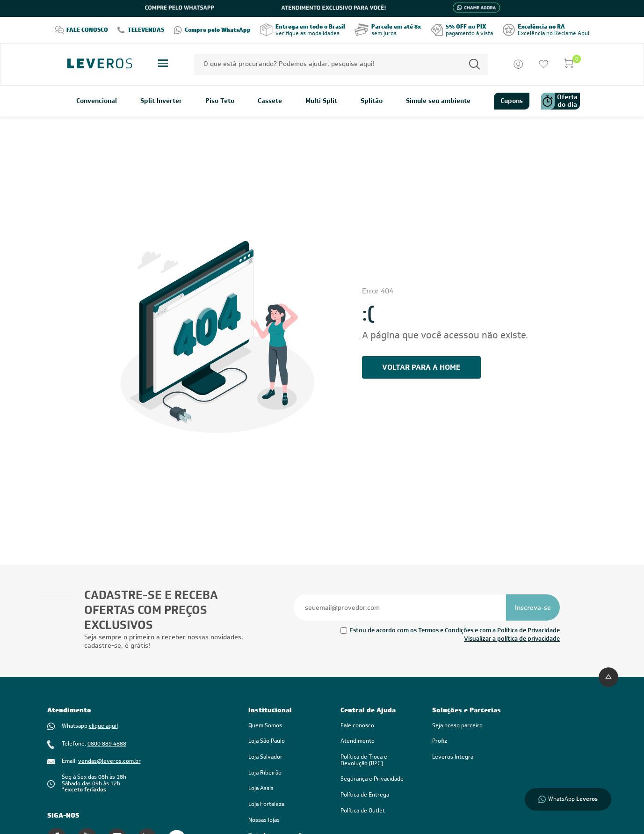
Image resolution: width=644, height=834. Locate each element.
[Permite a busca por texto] (474, 64)
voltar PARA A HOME (421, 367)
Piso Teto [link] (220, 101)
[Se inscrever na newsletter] (533, 607)
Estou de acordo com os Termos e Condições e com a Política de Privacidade (455, 630)
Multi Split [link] (321, 101)
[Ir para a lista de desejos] (543, 64)
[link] (377, 760)
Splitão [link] (372, 101)
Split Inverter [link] (161, 101)
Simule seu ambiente (438, 101)
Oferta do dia (559, 101)
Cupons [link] (512, 101)
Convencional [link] (97, 101)
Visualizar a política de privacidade (512, 639)
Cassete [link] (270, 101)
